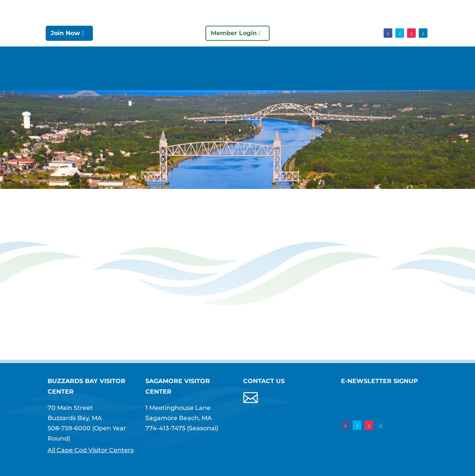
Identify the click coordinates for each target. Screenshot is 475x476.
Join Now (65, 33)
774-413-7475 (165, 428)
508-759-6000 (69, 428)
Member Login (234, 33)
